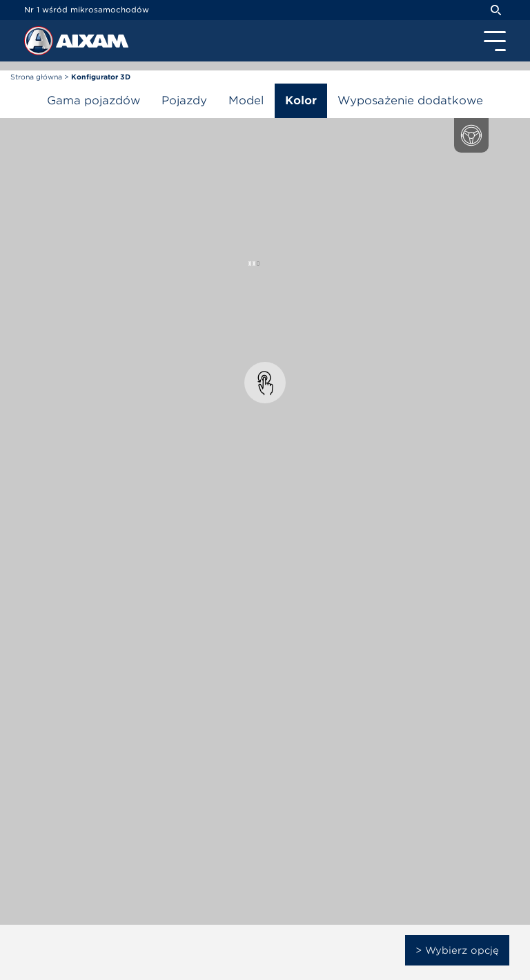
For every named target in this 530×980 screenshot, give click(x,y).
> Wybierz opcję (457, 950)
